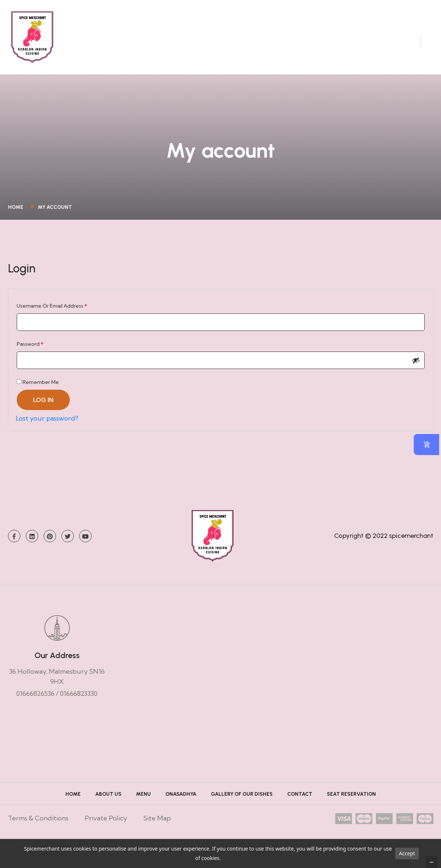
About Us (108, 801)
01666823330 (79, 701)
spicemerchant (411, 543)
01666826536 (35, 701)
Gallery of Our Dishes (242, 801)
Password (41, 350)
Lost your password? (47, 425)
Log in (43, 407)
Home (17, 214)
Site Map (157, 825)
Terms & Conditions (38, 825)
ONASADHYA (181, 801)
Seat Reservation (351, 801)
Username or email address (63, 312)
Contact (300, 801)
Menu (143, 801)
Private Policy (106, 825)
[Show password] (416, 368)
